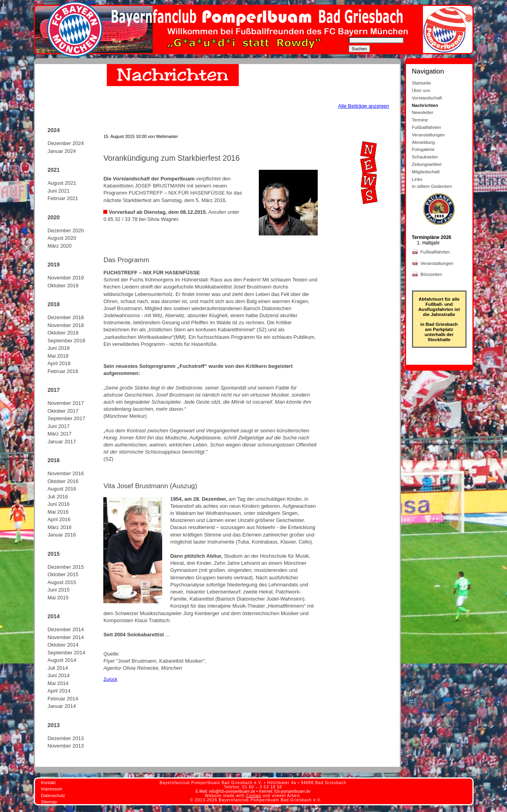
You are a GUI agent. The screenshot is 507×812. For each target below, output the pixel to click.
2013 (54, 725)
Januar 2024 (62, 151)
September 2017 (66, 418)
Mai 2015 (58, 598)
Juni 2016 (59, 504)
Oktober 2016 (63, 481)
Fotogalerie (423, 149)
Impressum (51, 789)
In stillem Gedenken (432, 186)
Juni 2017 (59, 426)
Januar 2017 (62, 442)
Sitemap (49, 802)
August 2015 (62, 582)
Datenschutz (53, 795)
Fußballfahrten (427, 127)
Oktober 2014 (63, 645)
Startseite (422, 83)
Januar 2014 (62, 706)
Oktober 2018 (63, 333)
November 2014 (66, 637)
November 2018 (66, 325)
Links (417, 179)
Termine (420, 120)
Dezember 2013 (66, 738)
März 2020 (59, 246)
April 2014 (59, 691)
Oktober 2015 (63, 574)
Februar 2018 (63, 371)
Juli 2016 (58, 497)
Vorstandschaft (427, 98)
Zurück (110, 679)
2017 (54, 390)
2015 (54, 554)
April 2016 (59, 519)
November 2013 (66, 746)
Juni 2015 (59, 590)
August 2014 (62, 660)
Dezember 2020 (66, 231)
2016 (54, 460)
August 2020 (62, 238)
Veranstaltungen (428, 135)
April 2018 (59, 363)
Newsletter (423, 112)
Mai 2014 (58, 683)
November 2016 (66, 473)
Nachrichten (425, 105)
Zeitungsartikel (427, 164)
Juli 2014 (58, 668)
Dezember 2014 (66, 629)
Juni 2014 (59, 675)
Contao (254, 796)
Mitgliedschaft (426, 172)
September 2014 (66, 653)
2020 (54, 217)
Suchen (360, 49)
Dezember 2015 (66, 567)
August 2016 (62, 489)
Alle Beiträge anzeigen (364, 106)
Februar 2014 (63, 699)
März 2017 (59, 434)
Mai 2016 (58, 512)
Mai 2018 (58, 356)
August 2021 (62, 183)
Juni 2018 (59, 348)
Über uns (421, 90)
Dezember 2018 (66, 317)
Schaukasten (425, 157)
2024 (54, 130)
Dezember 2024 (66, 143)
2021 (54, 170)
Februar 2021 (63, 198)
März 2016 (59, 527)
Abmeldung (424, 142)
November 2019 (66, 278)
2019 (54, 265)
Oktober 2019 (63, 286)
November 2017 (66, 403)
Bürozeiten (432, 274)
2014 (54, 616)
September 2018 (66, 341)
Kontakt (48, 783)
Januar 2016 (62, 535)
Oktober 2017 (63, 411)
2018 (54, 304)
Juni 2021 (59, 191)
